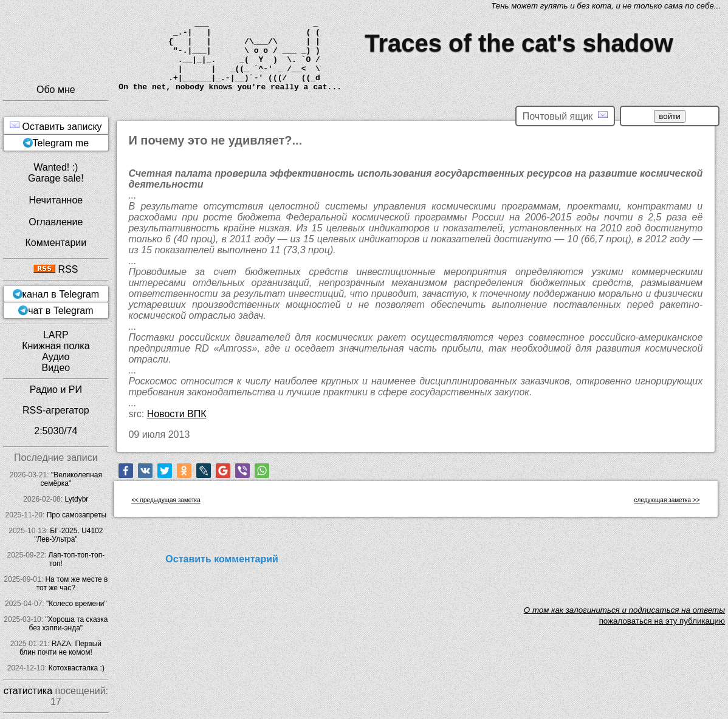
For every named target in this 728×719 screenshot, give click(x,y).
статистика (28, 691)
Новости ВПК (177, 414)
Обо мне (56, 90)
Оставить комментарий (222, 559)
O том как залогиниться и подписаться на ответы (624, 610)
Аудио (56, 357)
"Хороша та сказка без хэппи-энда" (69, 624)
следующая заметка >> (667, 500)
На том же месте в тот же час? (72, 584)
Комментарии (56, 243)
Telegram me (61, 143)
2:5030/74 (56, 431)
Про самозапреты (77, 515)
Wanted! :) (56, 167)
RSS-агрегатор (56, 410)
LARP (56, 335)
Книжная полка (56, 346)
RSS (56, 269)
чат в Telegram (60, 311)
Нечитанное (56, 200)
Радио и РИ (56, 390)
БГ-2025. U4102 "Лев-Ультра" (68, 535)
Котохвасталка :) (77, 668)
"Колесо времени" (77, 604)
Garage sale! (56, 178)
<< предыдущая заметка (166, 500)
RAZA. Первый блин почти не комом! (60, 648)
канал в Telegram (61, 294)
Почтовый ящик (565, 116)
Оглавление (56, 222)
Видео (56, 368)
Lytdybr (76, 499)
